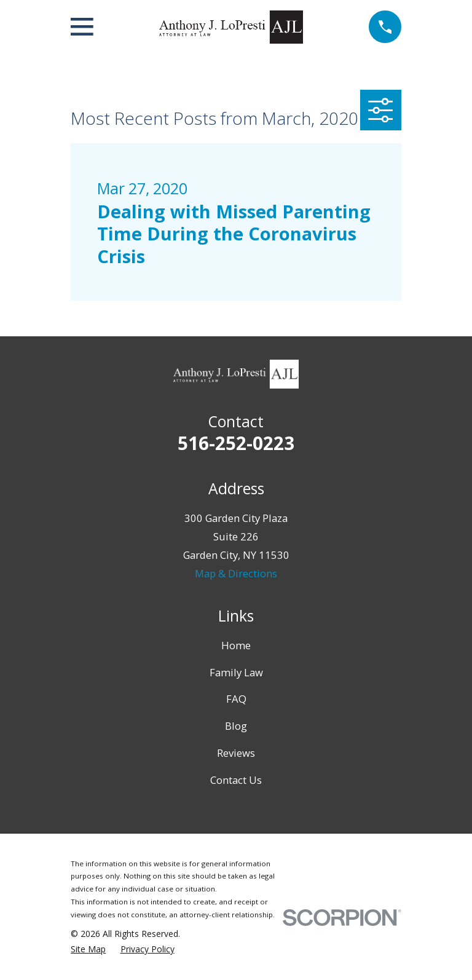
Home (236, 645)
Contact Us (236, 780)
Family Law (236, 672)
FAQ (236, 699)
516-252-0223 (236, 443)
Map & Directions (236, 573)
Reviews (236, 753)
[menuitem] (88, 949)
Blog (236, 726)
